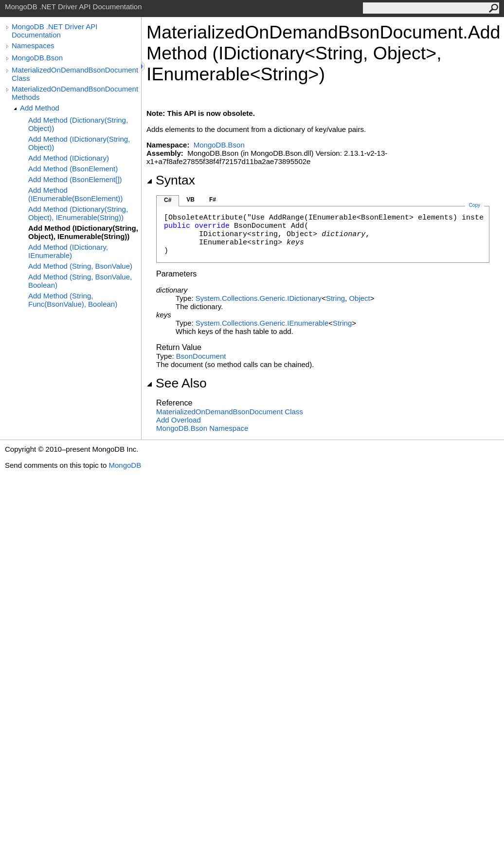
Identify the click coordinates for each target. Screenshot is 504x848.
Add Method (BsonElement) (73, 169)
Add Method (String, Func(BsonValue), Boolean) (73, 300)
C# (168, 200)
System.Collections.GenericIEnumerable (262, 323)
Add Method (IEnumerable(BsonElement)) (75, 194)
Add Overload (179, 420)
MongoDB (125, 465)
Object (359, 298)
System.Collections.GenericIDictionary (259, 298)
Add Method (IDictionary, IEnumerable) (68, 251)
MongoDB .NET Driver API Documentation (54, 31)
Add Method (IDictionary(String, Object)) (79, 143)
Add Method (40, 108)
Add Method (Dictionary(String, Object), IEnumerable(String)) (78, 213)
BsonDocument (201, 356)
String (335, 298)
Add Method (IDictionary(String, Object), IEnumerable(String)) (83, 232)
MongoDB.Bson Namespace (202, 428)
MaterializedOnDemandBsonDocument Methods (75, 93)
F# (213, 200)
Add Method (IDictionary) (69, 158)
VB (190, 200)
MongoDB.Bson (37, 58)
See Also (177, 383)
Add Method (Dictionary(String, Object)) (78, 124)
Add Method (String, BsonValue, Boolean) (80, 281)
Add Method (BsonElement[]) (75, 179)
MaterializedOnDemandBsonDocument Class (75, 74)
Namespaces (33, 46)
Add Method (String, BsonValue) (80, 266)
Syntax (171, 180)
